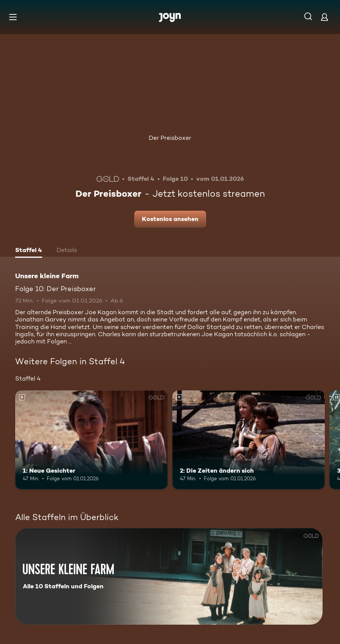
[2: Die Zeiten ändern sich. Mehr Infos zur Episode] (249, 440)
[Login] (324, 17)
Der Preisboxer (170, 138)
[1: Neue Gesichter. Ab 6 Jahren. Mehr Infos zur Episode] (91, 440)
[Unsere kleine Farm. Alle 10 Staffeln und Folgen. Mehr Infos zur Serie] (169, 576)
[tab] (29, 251)
